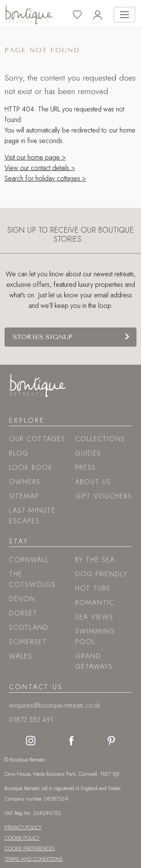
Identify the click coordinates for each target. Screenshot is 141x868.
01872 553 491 (31, 720)
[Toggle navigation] (124, 15)
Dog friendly (101, 574)
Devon (22, 599)
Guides (88, 453)
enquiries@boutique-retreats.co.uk (55, 705)
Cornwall (29, 560)
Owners (25, 482)
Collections (100, 439)
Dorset (23, 613)
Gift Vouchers (104, 496)
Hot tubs (93, 588)
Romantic (95, 603)
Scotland (29, 627)
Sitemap (24, 496)
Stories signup (43, 337)
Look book (31, 468)
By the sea (95, 560)
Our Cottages (37, 439)
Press (86, 468)
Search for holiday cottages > (45, 178)
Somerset (28, 642)
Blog (19, 453)
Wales (21, 656)
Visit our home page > (35, 157)
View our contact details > (40, 168)
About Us (93, 482)
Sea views (94, 617)
